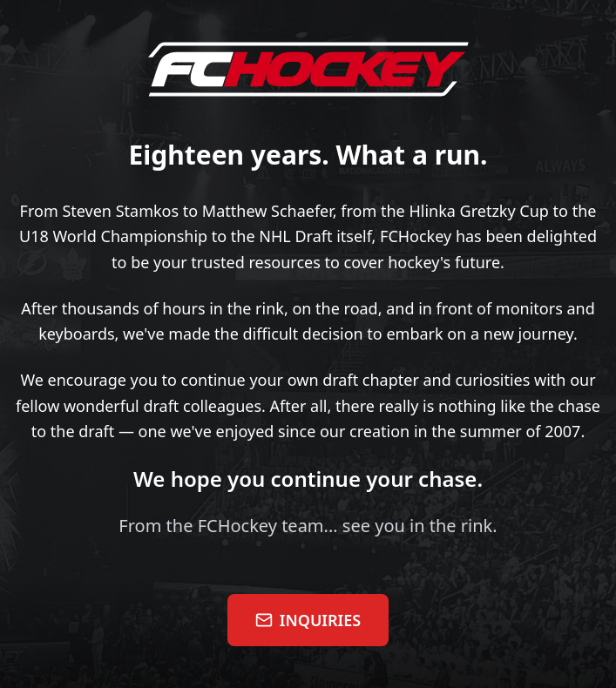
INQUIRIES (308, 620)
